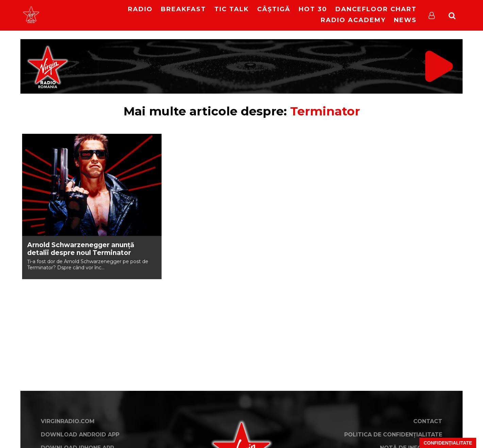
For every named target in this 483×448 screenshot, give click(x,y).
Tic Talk (232, 9)
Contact (428, 421)
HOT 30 (313, 9)
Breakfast (184, 9)
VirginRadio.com (68, 421)
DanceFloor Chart (376, 9)
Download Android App (80, 435)
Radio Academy (353, 20)
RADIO (140, 9)
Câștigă (274, 9)
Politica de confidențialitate (393, 435)
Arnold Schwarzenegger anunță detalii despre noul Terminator (81, 249)
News (405, 20)
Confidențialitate (448, 443)
